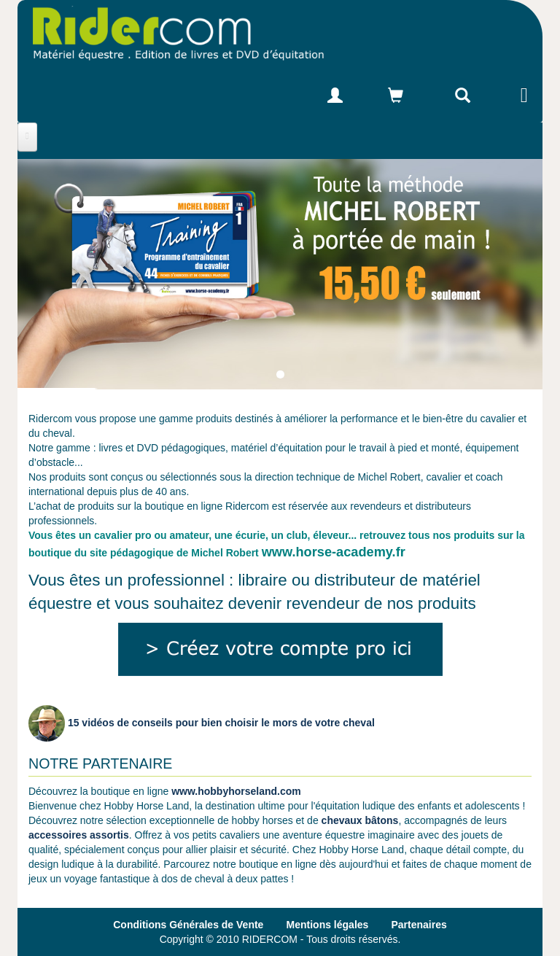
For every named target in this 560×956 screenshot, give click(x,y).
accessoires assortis (79, 835)
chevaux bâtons (360, 820)
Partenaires (419, 925)
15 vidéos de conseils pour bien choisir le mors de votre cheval (202, 723)
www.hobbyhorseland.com (236, 791)
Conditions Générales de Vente (188, 925)
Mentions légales (328, 925)
